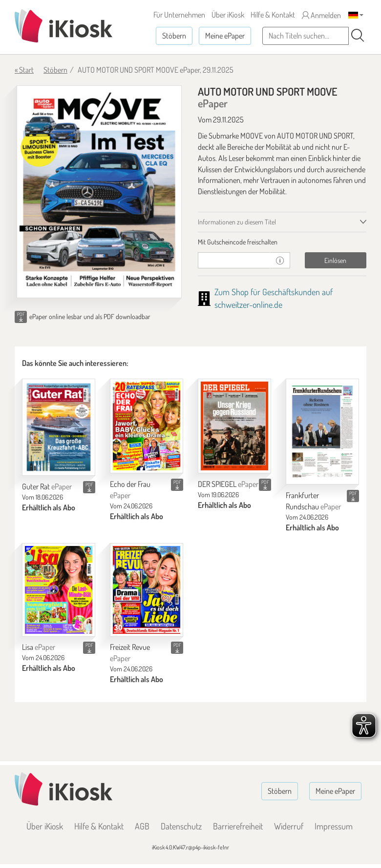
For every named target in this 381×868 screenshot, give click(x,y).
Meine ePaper (225, 36)
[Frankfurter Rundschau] (322, 432)
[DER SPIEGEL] (234, 426)
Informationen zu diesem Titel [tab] (237, 222)
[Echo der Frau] (147, 426)
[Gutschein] (234, 260)
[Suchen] (358, 36)
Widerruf (289, 826)
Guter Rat (47, 486)
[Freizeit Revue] (147, 590)
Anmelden (321, 15)
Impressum (334, 826)
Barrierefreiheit (238, 826)
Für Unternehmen (179, 15)
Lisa (39, 647)
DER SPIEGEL (228, 484)
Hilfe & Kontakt (273, 15)
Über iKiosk (228, 15)
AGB (142, 826)
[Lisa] (59, 590)
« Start (24, 70)
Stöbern (174, 36)
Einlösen (335, 260)
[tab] (282, 242)
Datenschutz (181, 826)
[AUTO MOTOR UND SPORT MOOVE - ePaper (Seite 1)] (99, 192)
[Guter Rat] (59, 427)
